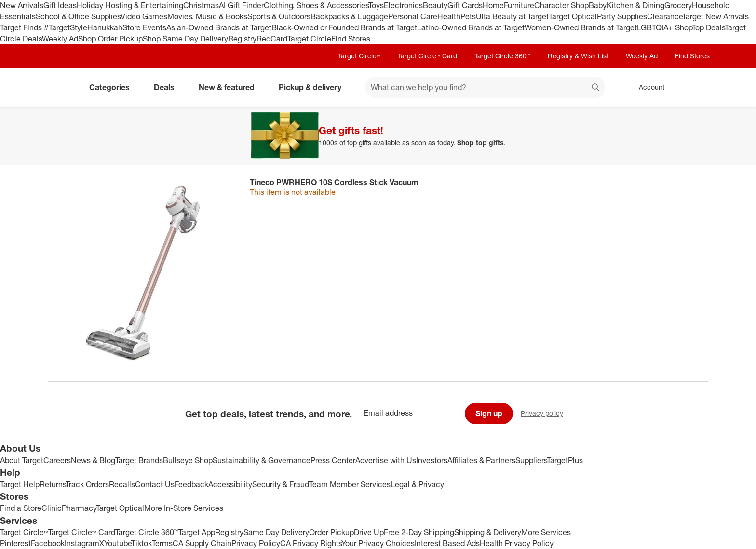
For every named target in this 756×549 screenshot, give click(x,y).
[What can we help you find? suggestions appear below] (485, 87)
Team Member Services (350, 484)
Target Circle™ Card (427, 56)
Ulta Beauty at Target (512, 16)
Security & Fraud (281, 484)
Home (493, 5)
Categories (113, 87)
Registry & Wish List (578, 56)
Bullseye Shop (188, 460)
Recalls (122, 484)
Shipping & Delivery (488, 532)
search (596, 88)
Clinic (52, 508)
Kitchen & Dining (635, 5)
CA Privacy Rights (311, 543)
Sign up (489, 413)
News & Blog (93, 460)
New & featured (230, 87)
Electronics (403, 5)
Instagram (82, 543)
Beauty (435, 5)
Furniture (519, 5)
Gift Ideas (60, 5)
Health (449, 16)
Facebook (48, 543)
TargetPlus (565, 460)
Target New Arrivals (715, 16)
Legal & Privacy (417, 484)
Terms (162, 543)
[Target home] (62, 87)
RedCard (272, 39)
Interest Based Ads (447, 543)
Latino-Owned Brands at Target (471, 27)
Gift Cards (465, 5)
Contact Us (155, 484)
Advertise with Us (386, 460)
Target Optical (573, 16)
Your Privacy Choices (378, 543)
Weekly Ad (60, 39)
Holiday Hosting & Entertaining (130, 5)
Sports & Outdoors (279, 16)
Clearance (665, 16)
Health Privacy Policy (517, 543)
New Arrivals (22, 5)
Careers (57, 460)
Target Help (20, 484)
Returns (53, 484)
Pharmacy (79, 508)
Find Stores (351, 39)
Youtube (118, 543)
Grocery (678, 5)
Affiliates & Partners (481, 460)
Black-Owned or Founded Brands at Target (344, 27)
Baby (598, 5)
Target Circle (309, 39)
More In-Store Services (184, 508)
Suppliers (531, 460)
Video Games (144, 16)
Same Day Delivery (276, 532)
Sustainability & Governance (262, 460)
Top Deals (708, 27)
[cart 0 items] (695, 87)
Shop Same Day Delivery (185, 39)
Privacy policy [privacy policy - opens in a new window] (546, 414)
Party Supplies (622, 16)
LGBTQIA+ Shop (664, 27)
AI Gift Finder (241, 5)
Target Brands (139, 460)
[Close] (742, 118)
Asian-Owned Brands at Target (219, 27)
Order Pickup (331, 532)
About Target (22, 460)
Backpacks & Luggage (349, 16)
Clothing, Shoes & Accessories (316, 5)
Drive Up (369, 532)
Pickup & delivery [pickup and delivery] (314, 87)
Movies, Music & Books (207, 16)
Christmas (201, 5)
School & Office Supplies (78, 16)
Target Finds (22, 27)
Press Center (333, 460)
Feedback (191, 484)
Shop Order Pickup (110, 39)
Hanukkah (105, 27)
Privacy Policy (256, 543)
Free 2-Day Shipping (419, 532)
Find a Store (21, 508)
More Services (546, 532)
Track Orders (87, 484)
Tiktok (142, 543)
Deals (168, 87)
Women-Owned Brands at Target (581, 27)
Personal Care (413, 16)
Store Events (144, 27)
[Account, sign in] (647, 87)
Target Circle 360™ (502, 56)
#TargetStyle (66, 27)
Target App (197, 532)
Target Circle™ (359, 56)
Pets (468, 16)
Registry (242, 39)
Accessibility (230, 484)
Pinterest (15, 543)
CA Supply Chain (202, 543)
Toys (376, 5)
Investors (432, 460)
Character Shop (561, 5)
